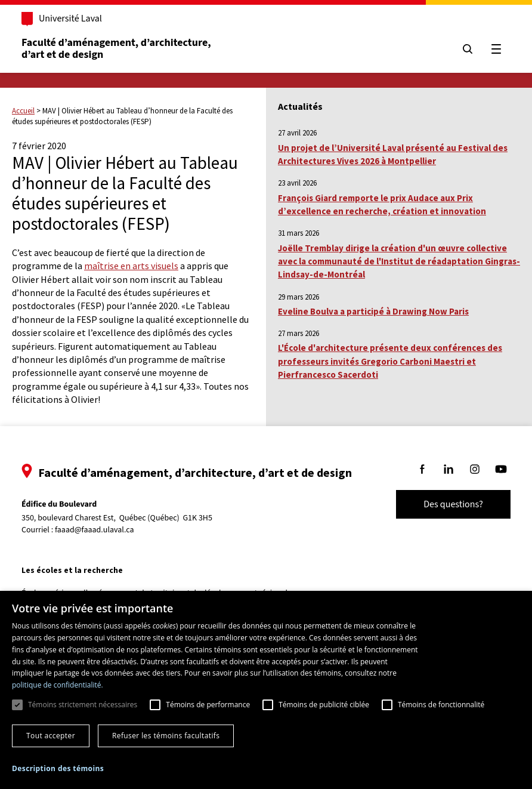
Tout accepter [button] (51, 736)
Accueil (23, 111)
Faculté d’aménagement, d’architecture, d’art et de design (117, 49)
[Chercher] (468, 49)
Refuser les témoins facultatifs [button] (166, 736)
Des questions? (453, 504)
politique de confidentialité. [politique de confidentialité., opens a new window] (58, 685)
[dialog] (266, 690)
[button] (58, 768)
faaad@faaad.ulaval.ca (95, 530)
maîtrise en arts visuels (131, 266)
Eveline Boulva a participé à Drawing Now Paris (373, 311)
